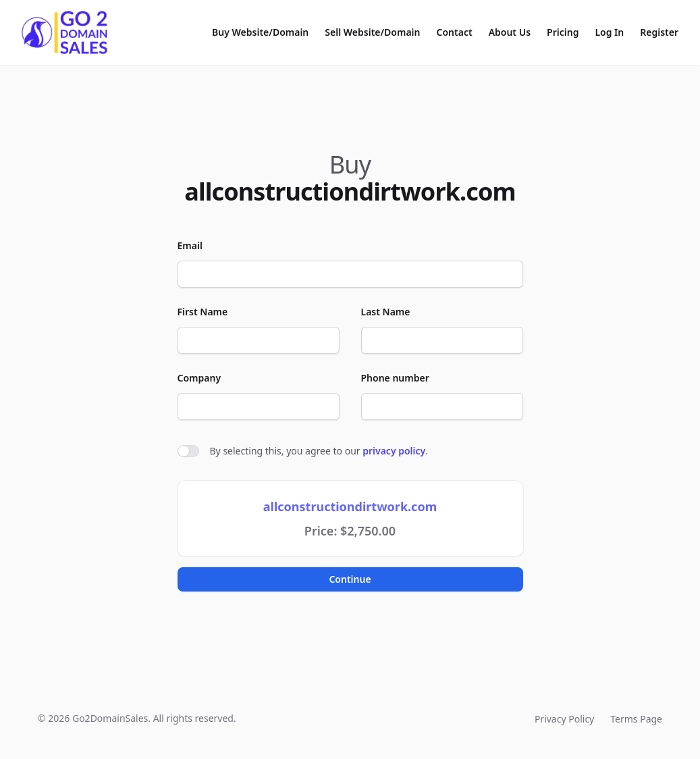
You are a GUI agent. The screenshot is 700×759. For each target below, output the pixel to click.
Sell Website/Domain (372, 32)
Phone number (395, 378)
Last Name (386, 312)
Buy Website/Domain (260, 32)
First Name (203, 312)
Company (199, 378)
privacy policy (394, 451)
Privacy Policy (564, 719)
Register (659, 32)
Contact (455, 32)
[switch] (188, 451)
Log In (609, 32)
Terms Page (636, 719)
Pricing (563, 32)
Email (190, 245)
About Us (510, 32)
